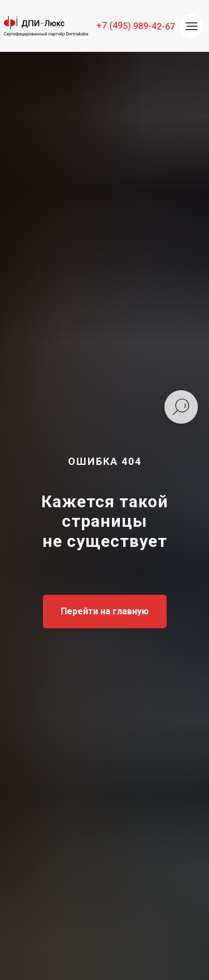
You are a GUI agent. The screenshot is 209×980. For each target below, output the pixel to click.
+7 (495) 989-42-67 (136, 26)
